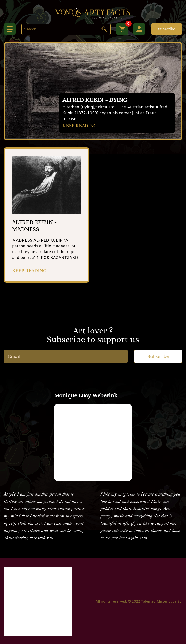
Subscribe (167, 29)
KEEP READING (80, 125)
